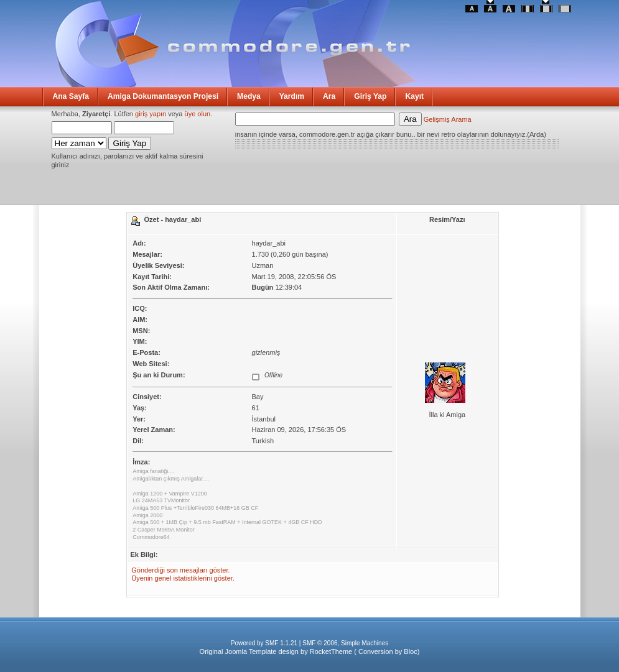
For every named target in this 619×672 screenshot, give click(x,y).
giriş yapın (151, 114)
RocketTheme (331, 651)
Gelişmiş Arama (448, 119)
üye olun (198, 114)
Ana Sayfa (71, 96)
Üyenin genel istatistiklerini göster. (183, 578)
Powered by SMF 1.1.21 (264, 643)
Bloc (410, 651)
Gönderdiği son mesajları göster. (180, 570)
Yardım (292, 96)
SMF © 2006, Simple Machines (345, 643)
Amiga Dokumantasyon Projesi (163, 96)
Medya (249, 96)
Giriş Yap (370, 96)
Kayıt (414, 96)
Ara (329, 96)
